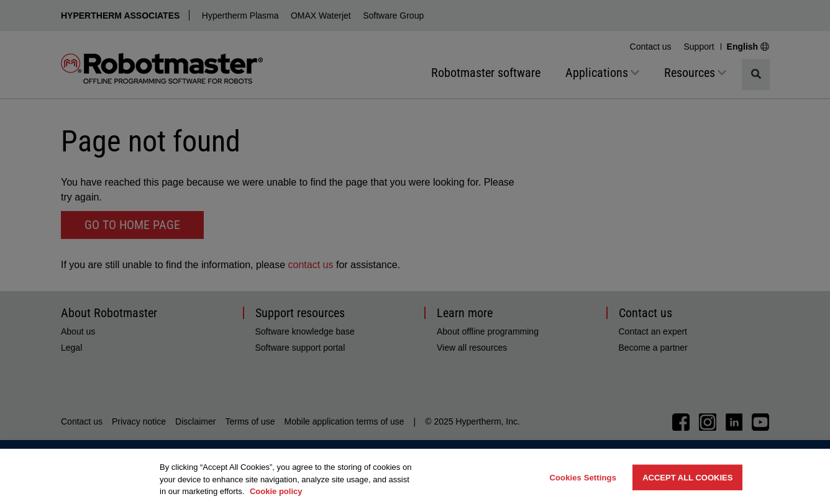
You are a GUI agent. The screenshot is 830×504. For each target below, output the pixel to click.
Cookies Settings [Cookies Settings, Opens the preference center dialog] (583, 477)
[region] (415, 476)
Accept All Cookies (687, 477)
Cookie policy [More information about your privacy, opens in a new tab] (276, 491)
